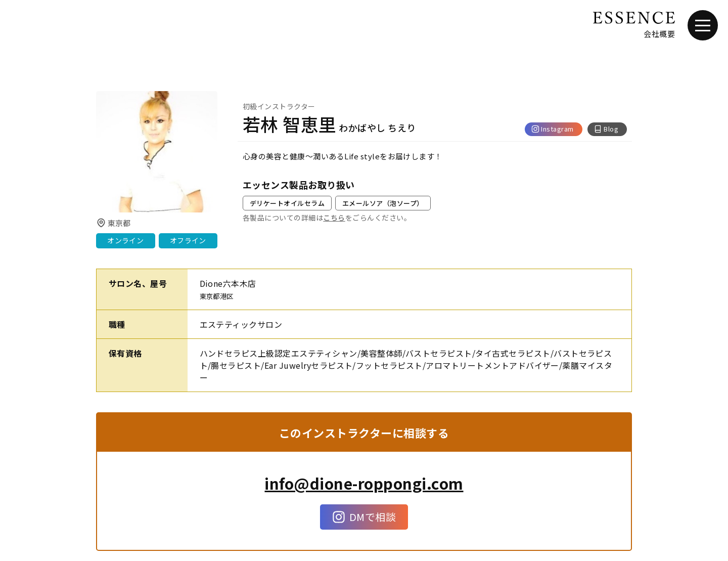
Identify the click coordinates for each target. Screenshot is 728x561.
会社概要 (659, 34)
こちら (334, 218)
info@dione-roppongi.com (364, 483)
